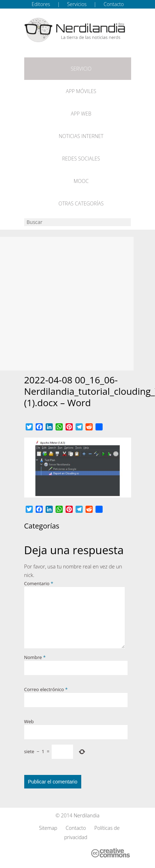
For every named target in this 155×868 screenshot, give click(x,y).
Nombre (35, 657)
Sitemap (48, 828)
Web (29, 721)
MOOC (81, 181)
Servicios (77, 4)
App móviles (81, 91)
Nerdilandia (87, 815)
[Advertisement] (67, 304)
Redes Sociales (81, 159)
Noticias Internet (81, 136)
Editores (41, 4)
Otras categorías (81, 203)
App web (81, 114)
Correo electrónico (46, 689)
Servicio (81, 69)
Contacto (114, 4)
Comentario (39, 583)
